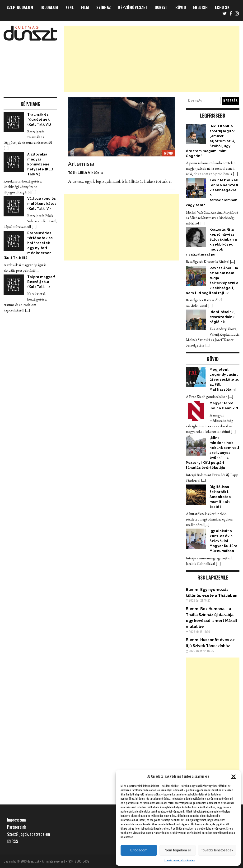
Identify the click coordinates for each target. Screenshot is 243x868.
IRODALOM (49, 7)
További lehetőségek (217, 850)
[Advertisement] (152, 59)
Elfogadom (139, 850)
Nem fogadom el (178, 850)
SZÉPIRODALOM (20, 7)
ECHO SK (222, 7)
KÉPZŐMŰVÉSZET (133, 7)
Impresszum (16, 820)
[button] (234, 776)
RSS (15, 841)
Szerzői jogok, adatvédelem (179, 860)
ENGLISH (201, 7)
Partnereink (17, 827)
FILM (85, 7)
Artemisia (81, 164)
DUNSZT (161, 7)
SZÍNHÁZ (104, 7)
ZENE (70, 7)
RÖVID (181, 7)
